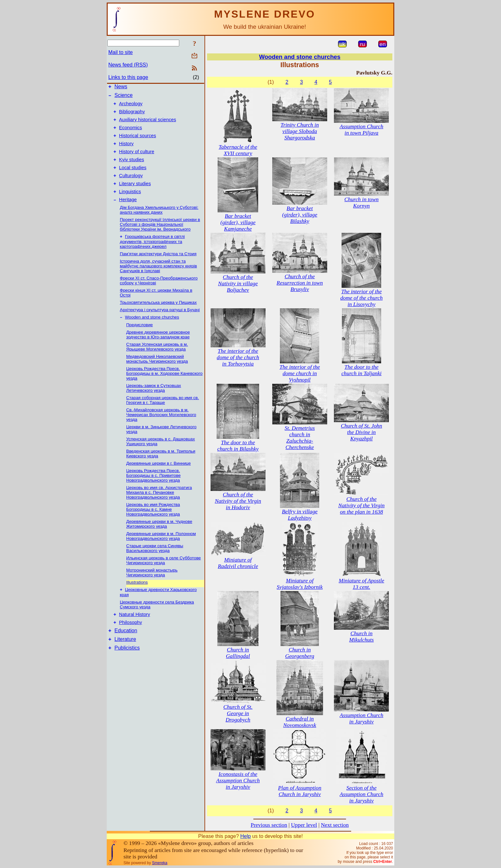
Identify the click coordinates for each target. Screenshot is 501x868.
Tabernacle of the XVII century (238, 150)
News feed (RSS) (128, 65)
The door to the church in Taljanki (361, 370)
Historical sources (138, 142)
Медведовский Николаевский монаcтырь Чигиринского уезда (157, 375)
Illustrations (137, 598)
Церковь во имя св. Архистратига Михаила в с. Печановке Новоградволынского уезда (159, 508)
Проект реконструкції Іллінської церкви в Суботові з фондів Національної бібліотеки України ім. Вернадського (160, 239)
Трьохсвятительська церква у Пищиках (158, 317)
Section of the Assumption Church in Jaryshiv (362, 794)
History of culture (137, 160)
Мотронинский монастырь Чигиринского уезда (152, 588)
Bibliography (132, 115)
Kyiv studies (132, 169)
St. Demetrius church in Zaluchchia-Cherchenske (300, 438)
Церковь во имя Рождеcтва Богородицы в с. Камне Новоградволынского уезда (153, 525)
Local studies (133, 178)
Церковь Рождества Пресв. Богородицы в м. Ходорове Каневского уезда (164, 389)
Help (246, 836)
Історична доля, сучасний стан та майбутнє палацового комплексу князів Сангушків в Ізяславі (158, 281)
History (127, 151)
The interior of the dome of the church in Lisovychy (362, 298)
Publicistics (127, 669)
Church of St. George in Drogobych (238, 713)
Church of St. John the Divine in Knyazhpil (362, 432)
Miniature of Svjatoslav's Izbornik (300, 584)
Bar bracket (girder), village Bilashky (300, 215)
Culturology (131, 187)
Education (126, 650)
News (121, 87)
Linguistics (130, 205)
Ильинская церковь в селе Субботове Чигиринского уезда (164, 576)
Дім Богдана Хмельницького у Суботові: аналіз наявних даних (159, 224)
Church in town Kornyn (362, 203)
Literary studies (135, 196)
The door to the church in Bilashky (238, 446)
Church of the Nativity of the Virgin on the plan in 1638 (362, 505)
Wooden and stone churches (152, 333)
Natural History (135, 632)
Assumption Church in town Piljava (362, 130)
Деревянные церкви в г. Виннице (158, 479)
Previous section (269, 825)
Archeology (131, 107)
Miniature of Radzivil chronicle (238, 563)
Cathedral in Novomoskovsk (300, 722)
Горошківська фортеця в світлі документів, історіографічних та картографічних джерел (152, 256)
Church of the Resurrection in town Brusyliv (300, 283)
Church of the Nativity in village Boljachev (238, 284)
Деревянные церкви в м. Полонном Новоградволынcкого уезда (161, 552)
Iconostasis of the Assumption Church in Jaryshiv (238, 781)
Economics (131, 133)
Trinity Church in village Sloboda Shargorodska (300, 131)
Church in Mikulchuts (362, 637)
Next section (335, 825)
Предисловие (139, 340)
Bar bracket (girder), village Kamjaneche (238, 222)
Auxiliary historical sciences (148, 124)
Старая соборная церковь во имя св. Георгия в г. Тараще (163, 416)
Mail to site (120, 52)
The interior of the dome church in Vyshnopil (300, 373)
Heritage (128, 214)
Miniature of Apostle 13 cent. (361, 584)
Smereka (160, 863)
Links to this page (128, 77)
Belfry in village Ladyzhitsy (300, 515)
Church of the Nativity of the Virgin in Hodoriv (238, 501)
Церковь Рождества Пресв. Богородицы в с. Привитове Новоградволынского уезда (153, 491)
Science (123, 97)
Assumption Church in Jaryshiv (362, 718)
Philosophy (131, 641)
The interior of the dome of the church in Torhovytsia (238, 357)
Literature (125, 659)
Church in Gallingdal (238, 653)
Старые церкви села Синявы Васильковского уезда (155, 564)
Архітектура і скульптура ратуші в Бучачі (160, 325)
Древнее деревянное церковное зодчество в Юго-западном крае (158, 350)
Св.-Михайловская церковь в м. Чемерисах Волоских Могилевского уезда (161, 430)
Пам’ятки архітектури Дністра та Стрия (158, 269)
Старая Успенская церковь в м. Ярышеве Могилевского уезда (157, 362)
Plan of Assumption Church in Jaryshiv (300, 791)
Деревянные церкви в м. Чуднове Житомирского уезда (159, 540)
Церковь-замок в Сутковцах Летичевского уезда (154, 404)
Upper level (304, 825)
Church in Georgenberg (300, 653)
